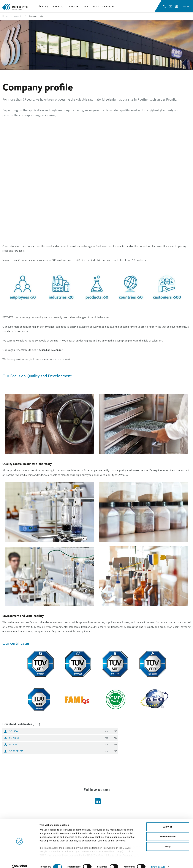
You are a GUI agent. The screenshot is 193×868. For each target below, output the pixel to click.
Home (5, 17)
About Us (18, 17)
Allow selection (168, 832)
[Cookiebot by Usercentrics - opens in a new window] (20, 862)
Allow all (168, 822)
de (185, 7)
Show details (158, 862)
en (188, 7)
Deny (168, 842)
